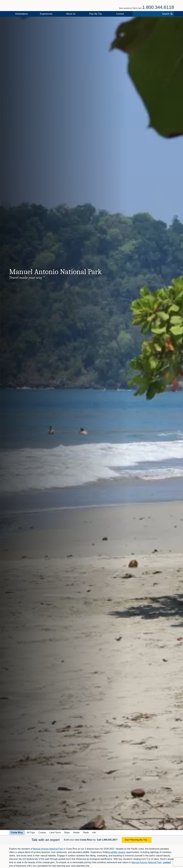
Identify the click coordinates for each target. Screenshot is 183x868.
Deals (86, 833)
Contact (120, 14)
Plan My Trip (95, 14)
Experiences (46, 14)
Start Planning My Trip (136, 840)
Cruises (42, 833)
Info (94, 833)
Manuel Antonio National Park (48, 849)
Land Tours (55, 833)
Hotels (76, 833)
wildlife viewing (118, 852)
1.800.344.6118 (158, 7)
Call (107, 840)
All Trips (31, 833)
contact (167, 862)
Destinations (21, 14)
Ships (67, 833)
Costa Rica (17, 833)
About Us (71, 14)
